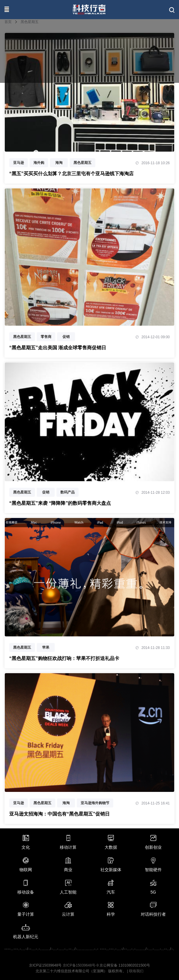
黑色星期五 (82, 163)
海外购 (39, 163)
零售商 (46, 337)
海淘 (59, 163)
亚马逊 (19, 163)
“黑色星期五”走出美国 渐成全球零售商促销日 (58, 348)
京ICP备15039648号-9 (81, 965)
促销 (66, 337)
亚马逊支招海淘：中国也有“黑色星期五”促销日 (59, 814)
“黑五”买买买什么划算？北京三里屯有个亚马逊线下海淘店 (71, 174)
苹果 (46, 647)
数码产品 (68, 492)
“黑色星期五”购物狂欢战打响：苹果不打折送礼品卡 (64, 658)
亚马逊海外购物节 (95, 803)
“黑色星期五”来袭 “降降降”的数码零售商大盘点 (60, 503)
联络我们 (136, 971)
